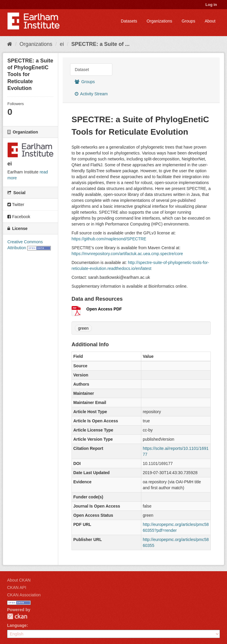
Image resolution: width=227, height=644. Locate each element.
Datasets (129, 21)
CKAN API (17, 587)
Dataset (82, 70)
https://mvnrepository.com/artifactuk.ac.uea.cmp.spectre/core (127, 254)
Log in (211, 5)
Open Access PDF (104, 309)
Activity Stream (91, 94)
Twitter (16, 205)
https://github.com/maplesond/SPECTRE (109, 239)
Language (17, 625)
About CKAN (19, 580)
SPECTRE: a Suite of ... (100, 44)
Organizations (159, 21)
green (83, 328)
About (210, 21)
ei (62, 44)
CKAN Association (24, 595)
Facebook (19, 217)
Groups (188, 21)
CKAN (17, 616)
